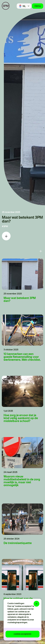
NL (24, 6)
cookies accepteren (22, 634)
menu (38, 6)
